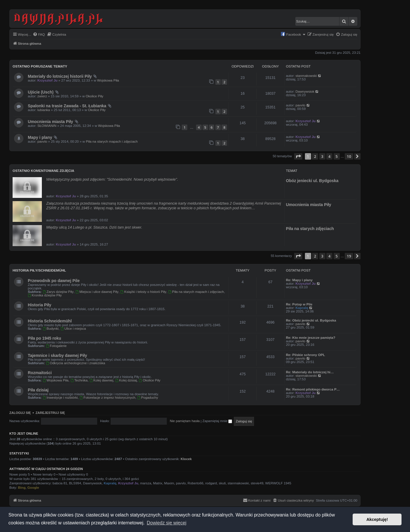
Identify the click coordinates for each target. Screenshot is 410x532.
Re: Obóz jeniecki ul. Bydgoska (311, 320)
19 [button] (349, 256)
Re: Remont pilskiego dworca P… (313, 389)
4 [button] (329, 156)
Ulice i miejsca (73, 329)
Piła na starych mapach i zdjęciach (112, 141)
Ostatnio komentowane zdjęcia (43, 171)
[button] (298, 156)
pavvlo (300, 105)
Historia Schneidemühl (50, 321)
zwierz (42, 96)
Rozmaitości (40, 373)
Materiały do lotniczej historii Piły (60, 76)
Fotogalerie (56, 346)
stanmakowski (306, 76)
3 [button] (322, 156)
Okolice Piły (95, 96)
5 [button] (337, 156)
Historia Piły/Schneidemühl (39, 270)
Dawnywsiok (305, 91)
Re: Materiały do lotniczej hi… (310, 372)
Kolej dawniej (101, 380)
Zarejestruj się (50, 413)
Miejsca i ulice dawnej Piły (97, 292)
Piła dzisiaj (38, 390)
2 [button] (315, 156)
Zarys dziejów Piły (58, 292)
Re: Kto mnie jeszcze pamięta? (311, 338)
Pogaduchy (148, 398)
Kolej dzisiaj (126, 380)
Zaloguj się (20, 413)
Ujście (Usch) (41, 92)
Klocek (186, 459)
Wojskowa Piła (108, 80)
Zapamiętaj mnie (217, 421)
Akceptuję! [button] (377, 519)
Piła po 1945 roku (44, 338)
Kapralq (302, 308)
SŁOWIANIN (47, 126)
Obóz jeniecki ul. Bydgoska (312, 181)
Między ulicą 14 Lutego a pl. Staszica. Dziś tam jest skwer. (94, 227)
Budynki (51, 329)
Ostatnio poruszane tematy (40, 66)
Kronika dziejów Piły (45, 295)
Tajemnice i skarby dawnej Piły (57, 355)
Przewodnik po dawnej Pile (54, 281)
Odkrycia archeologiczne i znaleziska (76, 363)
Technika (79, 380)
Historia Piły (40, 305)
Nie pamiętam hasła (185, 421)
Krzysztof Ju (48, 80)
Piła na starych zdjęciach (310, 229)
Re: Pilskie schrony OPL (305, 355)
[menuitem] (39, 35)
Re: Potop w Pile (299, 304)
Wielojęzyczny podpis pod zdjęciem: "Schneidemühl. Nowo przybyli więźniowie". (112, 179)
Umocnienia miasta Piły (50, 122)
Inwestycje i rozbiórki (60, 398)
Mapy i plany (40, 137)
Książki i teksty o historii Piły (143, 292)
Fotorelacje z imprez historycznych (107, 398)
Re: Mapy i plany (299, 280)
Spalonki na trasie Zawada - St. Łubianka (67, 106)
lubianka (44, 110)
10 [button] (349, 156)
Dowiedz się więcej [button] (167, 523)
